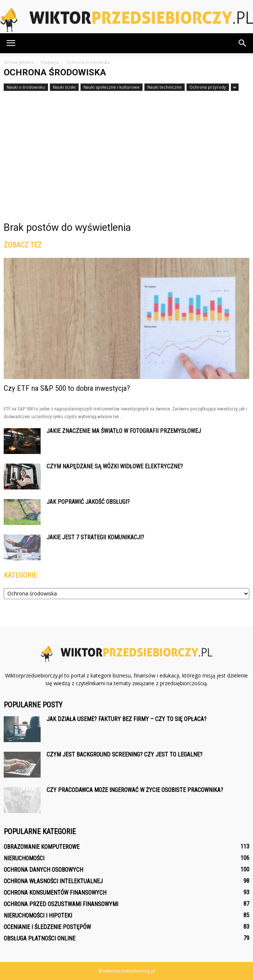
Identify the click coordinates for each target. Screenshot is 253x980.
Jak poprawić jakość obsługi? (88, 502)
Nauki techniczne (165, 87)
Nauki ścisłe (64, 87)
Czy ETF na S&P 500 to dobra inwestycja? (67, 388)
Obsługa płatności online (40, 938)
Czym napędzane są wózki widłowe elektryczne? (115, 466)
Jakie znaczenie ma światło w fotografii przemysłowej (124, 431)
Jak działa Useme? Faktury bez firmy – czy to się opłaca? (126, 719)
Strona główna (19, 62)
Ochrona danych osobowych (43, 870)
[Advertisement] (126, 147)
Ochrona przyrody (208, 87)
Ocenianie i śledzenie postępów (47, 927)
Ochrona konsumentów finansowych (55, 893)
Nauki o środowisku (26, 87)
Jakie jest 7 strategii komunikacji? (95, 537)
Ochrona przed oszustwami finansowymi (61, 904)
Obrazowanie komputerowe (42, 847)
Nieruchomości (24, 858)
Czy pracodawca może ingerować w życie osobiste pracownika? (135, 790)
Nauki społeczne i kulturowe (112, 87)
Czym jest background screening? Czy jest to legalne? (124, 754)
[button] (243, 43)
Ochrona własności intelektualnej (53, 881)
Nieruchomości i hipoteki (38, 916)
